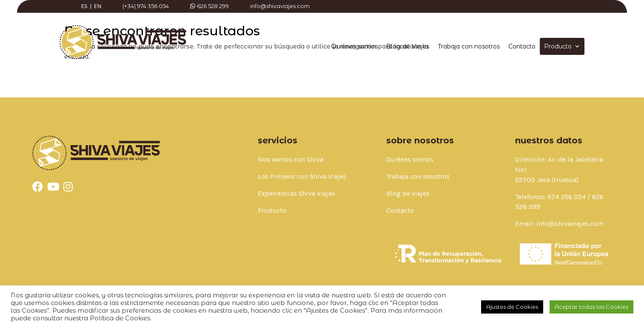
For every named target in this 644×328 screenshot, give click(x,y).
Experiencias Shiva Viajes (296, 193)
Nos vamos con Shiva (291, 159)
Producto (562, 46)
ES (84, 6)
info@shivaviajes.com (570, 224)
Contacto (522, 46)
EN (97, 6)
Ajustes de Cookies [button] (512, 307)
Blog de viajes (408, 193)
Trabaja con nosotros (469, 46)
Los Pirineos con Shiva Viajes (302, 176)
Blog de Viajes (408, 46)
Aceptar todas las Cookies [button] (591, 307)
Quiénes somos (354, 46)
